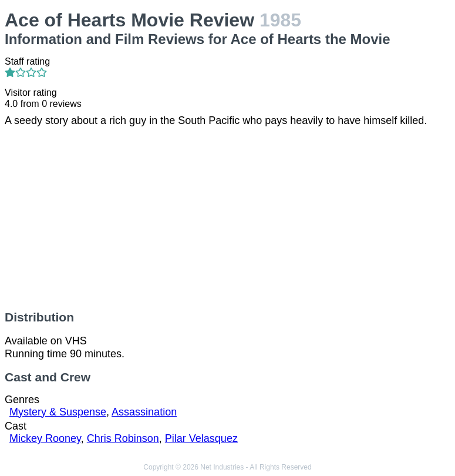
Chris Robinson (123, 438)
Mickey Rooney (45, 438)
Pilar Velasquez (201, 438)
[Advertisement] (227, 219)
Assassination (144, 412)
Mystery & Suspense (58, 412)
